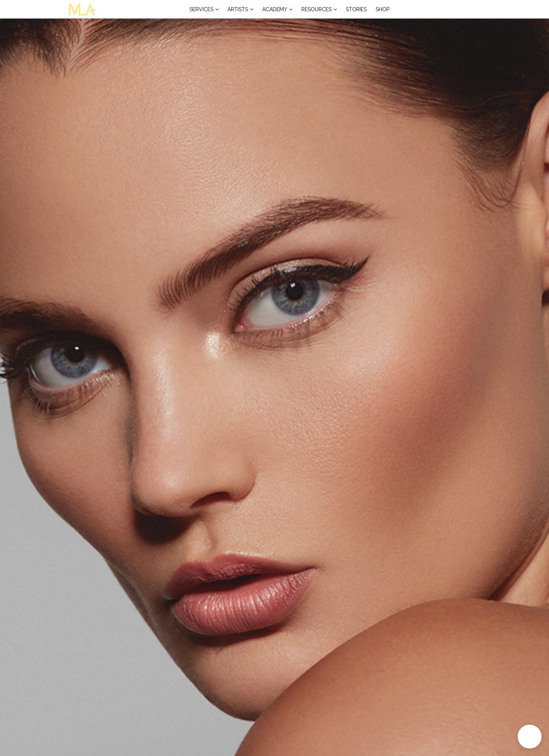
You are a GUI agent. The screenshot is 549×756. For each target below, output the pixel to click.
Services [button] (201, 9)
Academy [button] (275, 9)
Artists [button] (238, 9)
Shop (382, 9)
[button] (530, 737)
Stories (356, 9)
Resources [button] (316, 9)
